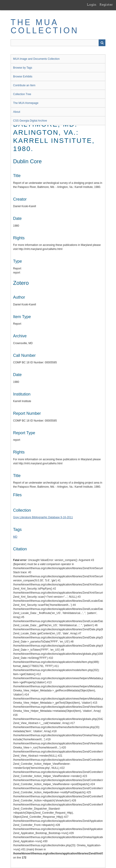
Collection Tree (22, 94)
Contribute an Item (24, 85)
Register (106, 5)
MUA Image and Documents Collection (36, 59)
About (17, 112)
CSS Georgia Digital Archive (30, 121)
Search (102, 43)
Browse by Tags (23, 68)
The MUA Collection (45, 26)
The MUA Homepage (26, 103)
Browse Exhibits (23, 77)
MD (15, 537)
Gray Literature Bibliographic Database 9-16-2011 (43, 517)
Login (92, 5)
